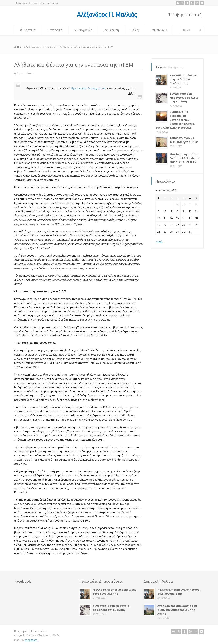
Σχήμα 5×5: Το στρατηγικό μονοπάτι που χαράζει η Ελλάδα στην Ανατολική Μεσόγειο (175, 120)
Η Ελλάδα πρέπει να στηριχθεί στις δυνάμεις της (184, 79)
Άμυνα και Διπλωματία (88, 88)
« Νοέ (159, 241)
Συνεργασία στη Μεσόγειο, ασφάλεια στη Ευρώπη (184, 97)
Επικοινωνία (38, 3)
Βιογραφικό (22, 3)
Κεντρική (29, 30)
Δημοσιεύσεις (25, 73)
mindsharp (31, 640)
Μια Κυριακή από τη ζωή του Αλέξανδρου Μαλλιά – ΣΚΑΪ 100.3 (184, 158)
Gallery (135, 30)
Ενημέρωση (111, 30)
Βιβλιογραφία (83, 30)
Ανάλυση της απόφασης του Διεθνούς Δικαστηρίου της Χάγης (177, 610)
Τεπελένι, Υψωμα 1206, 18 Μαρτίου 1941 (184, 140)
